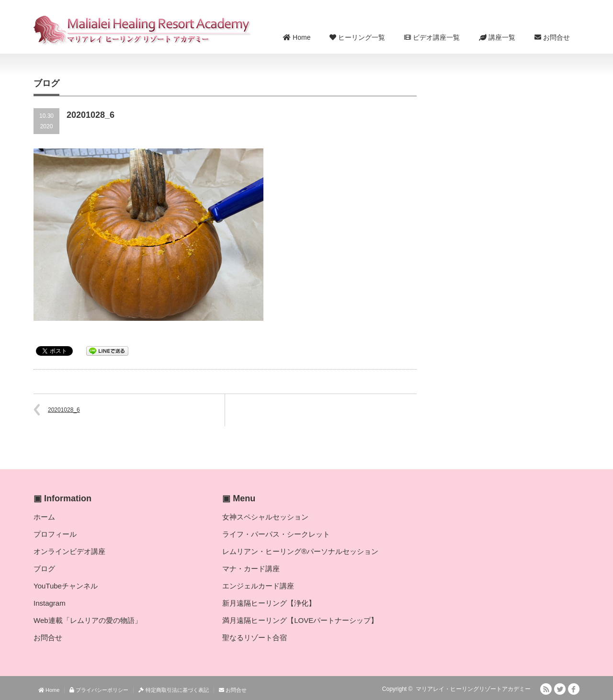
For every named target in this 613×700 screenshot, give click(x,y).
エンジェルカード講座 (258, 586)
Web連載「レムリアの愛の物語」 (88, 620)
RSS (546, 689)
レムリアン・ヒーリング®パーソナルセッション (300, 551)
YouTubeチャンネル (66, 586)
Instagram (50, 603)
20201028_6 (64, 410)
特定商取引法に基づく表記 (173, 690)
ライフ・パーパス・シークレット (276, 534)
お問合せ (552, 37)
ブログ (44, 569)
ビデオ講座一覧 (432, 37)
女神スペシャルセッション (265, 517)
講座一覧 (497, 37)
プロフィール (55, 534)
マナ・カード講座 (251, 569)
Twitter (560, 689)
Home (297, 37)
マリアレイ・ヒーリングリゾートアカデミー (473, 689)
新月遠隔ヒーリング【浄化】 (269, 603)
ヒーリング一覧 (357, 37)
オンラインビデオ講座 (69, 551)
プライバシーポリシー (99, 690)
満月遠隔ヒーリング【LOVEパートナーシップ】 (300, 620)
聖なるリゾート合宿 (255, 638)
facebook (574, 689)
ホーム (44, 517)
